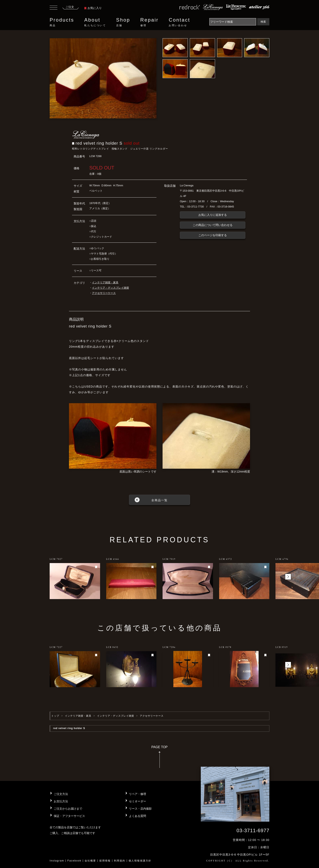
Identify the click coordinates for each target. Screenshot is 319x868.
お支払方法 (61, 801)
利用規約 (120, 861)
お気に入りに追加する (213, 215)
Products (62, 22)
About (95, 22)
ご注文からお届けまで (68, 809)
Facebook (74, 861)
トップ (55, 716)
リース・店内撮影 (140, 809)
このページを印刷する (213, 235)
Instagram (57, 861)
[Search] (233, 22)
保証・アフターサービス (69, 816)
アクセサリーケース (104, 293)
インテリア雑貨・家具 (105, 282)
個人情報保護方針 (140, 861)
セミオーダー (138, 801)
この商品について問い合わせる (213, 225)
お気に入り (93, 8)
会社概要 (90, 861)
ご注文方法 (61, 794)
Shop (123, 22)
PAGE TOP (159, 758)
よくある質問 (138, 816)
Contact (179, 22)
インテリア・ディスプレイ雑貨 (110, 288)
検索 (263, 22)
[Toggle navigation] (54, 8)
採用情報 (105, 861)
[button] (288, 577)
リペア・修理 (138, 794)
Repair (150, 22)
